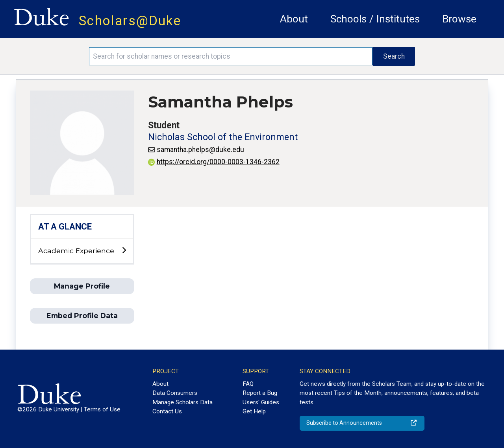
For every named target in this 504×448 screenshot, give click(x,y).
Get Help (254, 411)
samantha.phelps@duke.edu (200, 150)
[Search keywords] (231, 56)
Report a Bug (260, 393)
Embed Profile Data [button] (82, 316)
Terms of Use (102, 409)
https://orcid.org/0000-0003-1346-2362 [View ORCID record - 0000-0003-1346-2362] (214, 162)
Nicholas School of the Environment (223, 137)
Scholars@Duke (130, 21)
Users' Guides (261, 402)
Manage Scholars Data (183, 402)
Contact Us (167, 411)
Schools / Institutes (375, 19)
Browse (459, 19)
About (294, 19)
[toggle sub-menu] (124, 251)
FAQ (248, 384)
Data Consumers (175, 393)
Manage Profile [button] (82, 286)
